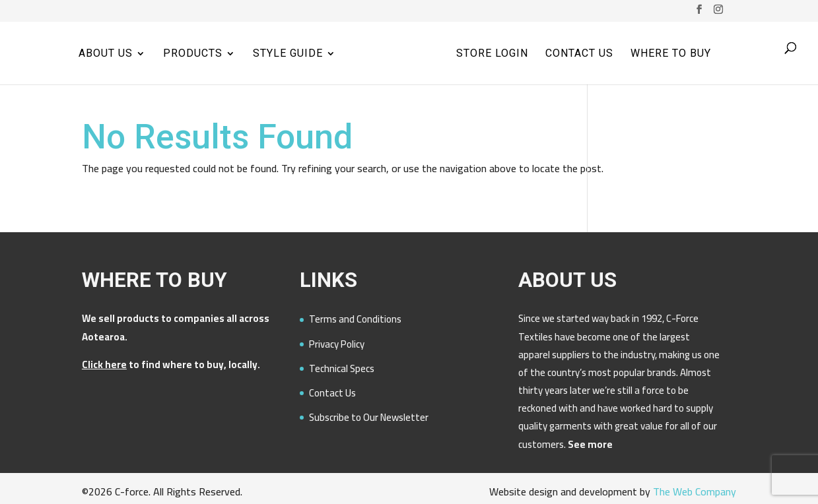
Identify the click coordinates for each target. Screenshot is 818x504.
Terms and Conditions (355, 319)
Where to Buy (671, 54)
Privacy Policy (337, 344)
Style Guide (288, 54)
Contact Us (579, 54)
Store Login (492, 54)
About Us (106, 54)
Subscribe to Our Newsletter (369, 417)
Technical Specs (342, 368)
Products (193, 54)
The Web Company (695, 491)
